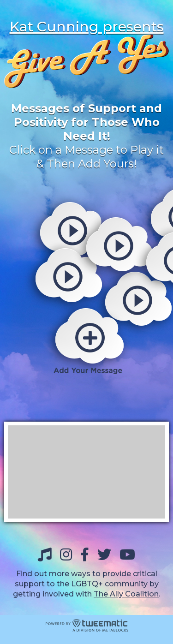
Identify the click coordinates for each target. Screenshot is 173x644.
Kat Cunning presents (87, 27)
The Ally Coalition (126, 594)
